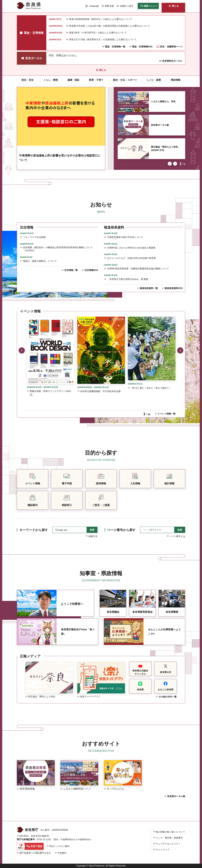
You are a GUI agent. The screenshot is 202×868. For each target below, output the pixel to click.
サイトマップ (163, 850)
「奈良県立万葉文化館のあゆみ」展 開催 (128, 279)
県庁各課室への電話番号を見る (35, 853)
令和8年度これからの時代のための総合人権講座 (131, 248)
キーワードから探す (34, 530)
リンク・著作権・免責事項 (169, 838)
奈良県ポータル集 (160, 125)
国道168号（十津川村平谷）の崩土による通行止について (98, 33)
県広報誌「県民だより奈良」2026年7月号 (166, 149)
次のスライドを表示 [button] (175, 164)
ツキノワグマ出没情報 (34, 237)
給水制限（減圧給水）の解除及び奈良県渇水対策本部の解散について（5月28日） (58, 249)
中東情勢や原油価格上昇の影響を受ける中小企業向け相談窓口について (60, 158)
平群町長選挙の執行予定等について (125, 237)
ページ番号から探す (121, 530)
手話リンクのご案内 (59, 846)
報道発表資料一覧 (149, 288)
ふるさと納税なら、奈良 (163, 101)
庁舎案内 (62, 853)
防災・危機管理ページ (171, 47)
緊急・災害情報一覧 (115, 47)
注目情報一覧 (71, 270)
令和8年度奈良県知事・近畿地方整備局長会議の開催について (138, 269)
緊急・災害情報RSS (142, 47)
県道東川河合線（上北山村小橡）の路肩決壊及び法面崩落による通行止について (110, 26)
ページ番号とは (177, 536)
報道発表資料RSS (174, 288)
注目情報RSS (91, 270)
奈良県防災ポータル (172, 61)
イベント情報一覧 (167, 414)
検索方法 (93, 536)
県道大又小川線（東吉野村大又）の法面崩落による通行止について (103, 39)
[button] (92, 6)
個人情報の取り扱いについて (170, 832)
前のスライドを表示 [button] (170, 164)
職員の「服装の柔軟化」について (40, 261)
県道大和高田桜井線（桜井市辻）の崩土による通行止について (101, 19)
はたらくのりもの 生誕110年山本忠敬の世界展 (132, 258)
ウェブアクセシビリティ (168, 844)
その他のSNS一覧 (168, 697)
